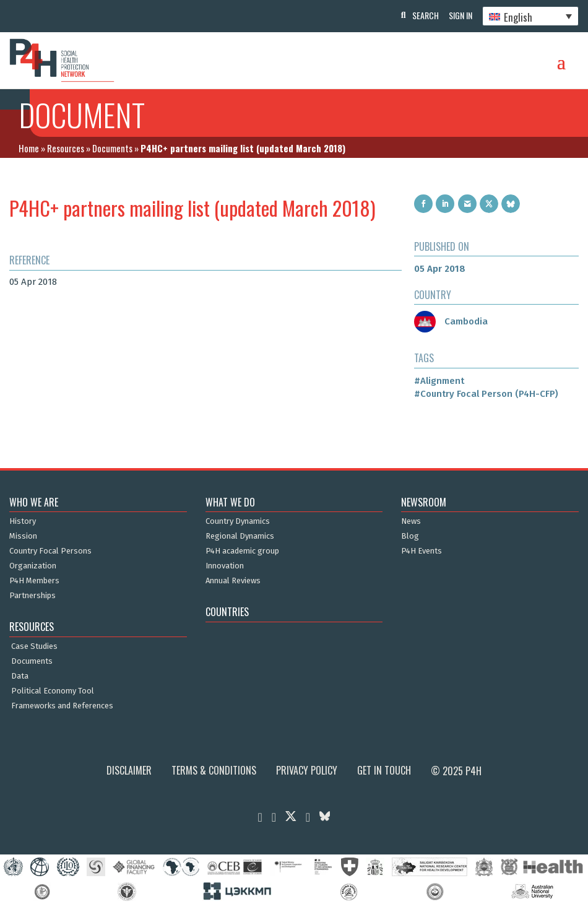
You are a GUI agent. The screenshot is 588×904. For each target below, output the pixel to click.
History (23, 521)
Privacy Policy (307, 770)
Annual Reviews (233, 581)
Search (421, 15)
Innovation (225, 566)
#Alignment (439, 381)
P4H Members (34, 581)
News (411, 521)
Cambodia (451, 321)
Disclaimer (129, 770)
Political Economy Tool (53, 691)
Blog (410, 536)
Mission (23, 536)
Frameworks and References (62, 706)
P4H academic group (242, 551)
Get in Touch (384, 770)
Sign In (458, 15)
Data (20, 676)
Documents (112, 148)
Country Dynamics (238, 521)
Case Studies (34, 646)
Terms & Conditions (214, 770)
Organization (33, 566)
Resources (66, 148)
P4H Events (422, 551)
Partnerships (32, 596)
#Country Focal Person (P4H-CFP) (486, 394)
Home (29, 148)
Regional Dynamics (240, 536)
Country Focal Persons (50, 551)
